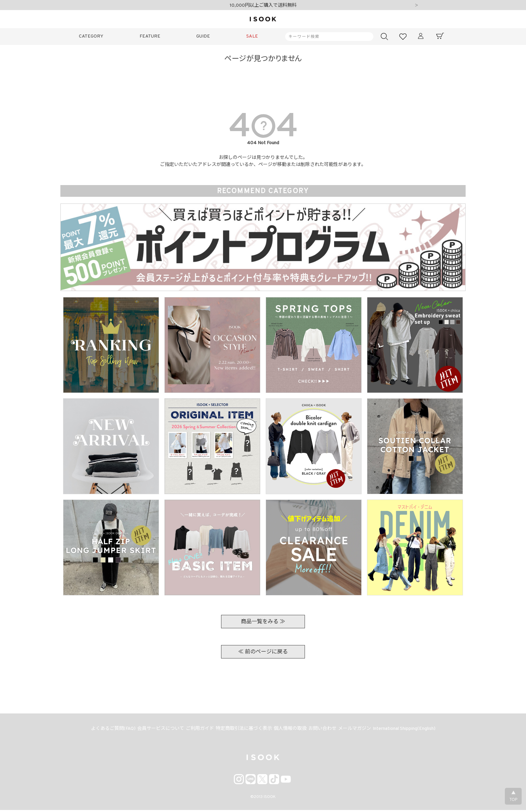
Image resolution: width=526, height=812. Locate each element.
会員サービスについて (156, 730)
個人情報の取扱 (291, 730)
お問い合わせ (325, 730)
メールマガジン (360, 730)
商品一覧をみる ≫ (263, 622)
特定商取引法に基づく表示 (243, 730)
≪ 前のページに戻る (263, 652)
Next (416, 6)
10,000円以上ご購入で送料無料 (263, 6)
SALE (252, 36)
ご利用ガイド (197, 730)
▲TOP (513, 797)
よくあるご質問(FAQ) (106, 730)
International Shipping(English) (411, 730)
